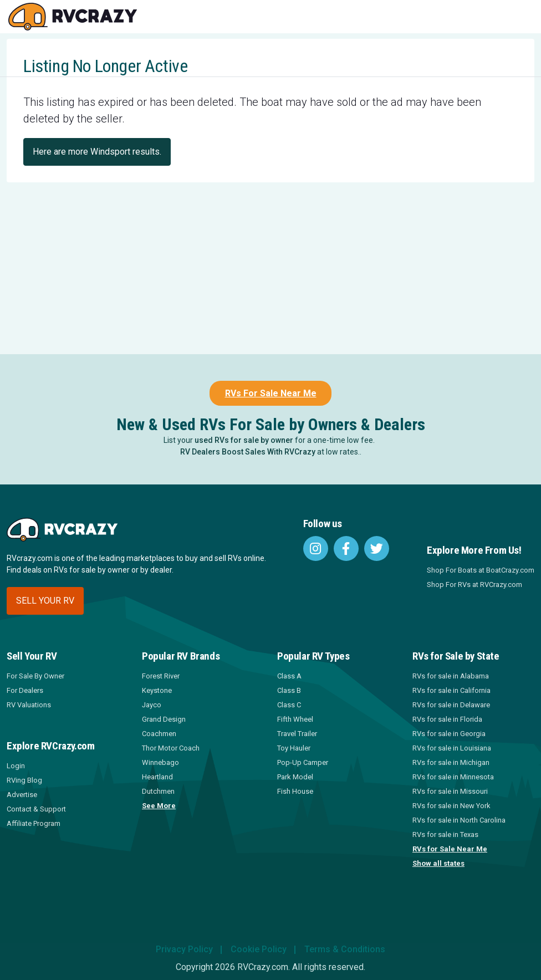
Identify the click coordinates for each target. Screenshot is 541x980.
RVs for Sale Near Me (450, 849)
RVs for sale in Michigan (451, 762)
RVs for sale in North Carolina (459, 820)
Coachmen (159, 734)
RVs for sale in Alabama (451, 676)
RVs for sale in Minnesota (453, 777)
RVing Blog (24, 780)
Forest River (161, 676)
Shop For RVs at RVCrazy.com (474, 585)
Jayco (152, 705)
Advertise (22, 795)
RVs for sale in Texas (445, 834)
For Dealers (25, 690)
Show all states (438, 863)
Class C (289, 705)
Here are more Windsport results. (97, 152)
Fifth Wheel (295, 719)
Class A (289, 676)
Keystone (157, 690)
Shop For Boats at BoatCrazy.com (481, 570)
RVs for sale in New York (451, 806)
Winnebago (160, 762)
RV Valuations (29, 705)
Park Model (295, 777)
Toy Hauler (294, 748)
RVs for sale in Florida (447, 719)
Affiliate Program (34, 823)
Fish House (295, 791)
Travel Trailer (297, 734)
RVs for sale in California (451, 690)
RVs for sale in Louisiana (452, 748)
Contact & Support (36, 809)
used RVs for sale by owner (244, 440)
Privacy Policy (184, 949)
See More (159, 806)
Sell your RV (45, 601)
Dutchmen (158, 791)
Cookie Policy (259, 949)
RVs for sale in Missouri (450, 791)
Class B (289, 690)
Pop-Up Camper (303, 762)
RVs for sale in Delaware (451, 705)
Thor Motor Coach (171, 748)
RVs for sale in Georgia (449, 734)
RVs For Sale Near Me (271, 393)
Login (16, 766)
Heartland (157, 777)
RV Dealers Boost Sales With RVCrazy (248, 452)
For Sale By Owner (35, 676)
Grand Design (164, 719)
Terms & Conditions (345, 949)
